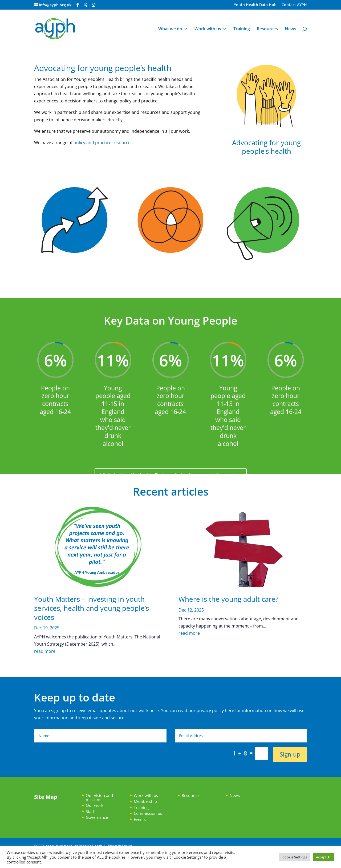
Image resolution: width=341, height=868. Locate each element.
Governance (97, 817)
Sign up (290, 754)
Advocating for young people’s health (266, 147)
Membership (145, 801)
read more (45, 651)
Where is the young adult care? (228, 599)
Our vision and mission (99, 797)
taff (91, 811)
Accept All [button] (324, 857)
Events (140, 819)
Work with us (208, 29)
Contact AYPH (294, 5)
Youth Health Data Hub (255, 5)
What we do (170, 29)
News (291, 29)
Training (242, 29)
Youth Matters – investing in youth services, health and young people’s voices (92, 608)
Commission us (148, 813)
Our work (95, 805)
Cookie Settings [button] (295, 857)
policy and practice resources (103, 143)
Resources (267, 29)
